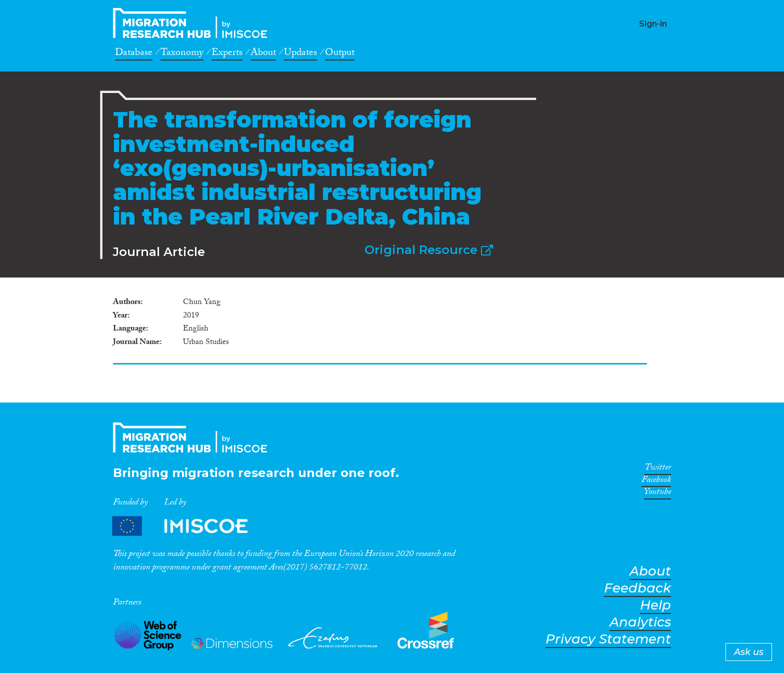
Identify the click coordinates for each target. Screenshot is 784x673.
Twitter (658, 469)
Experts (227, 54)
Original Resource (429, 250)
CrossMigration (193, 23)
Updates (300, 54)
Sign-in (653, 24)
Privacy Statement (608, 639)
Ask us (749, 652)
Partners (188, 526)
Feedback (637, 588)
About (263, 54)
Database (134, 54)
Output (340, 54)
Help (655, 605)
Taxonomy (182, 54)
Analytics (640, 622)
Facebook (656, 481)
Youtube (657, 493)
